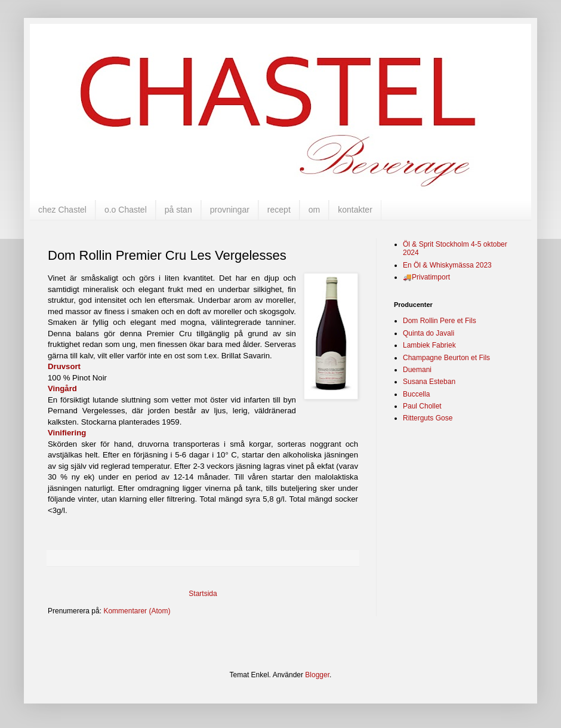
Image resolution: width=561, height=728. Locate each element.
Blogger (317, 675)
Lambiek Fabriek (429, 345)
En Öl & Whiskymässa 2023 (447, 265)
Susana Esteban (429, 382)
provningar (230, 210)
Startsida (203, 594)
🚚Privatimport (426, 277)
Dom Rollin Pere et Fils (440, 321)
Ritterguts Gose (428, 418)
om (314, 210)
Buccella (416, 394)
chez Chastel (62, 210)
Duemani (417, 370)
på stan (178, 210)
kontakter (355, 210)
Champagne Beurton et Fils (446, 358)
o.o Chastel (126, 210)
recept (279, 210)
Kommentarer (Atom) (137, 611)
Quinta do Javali (429, 333)
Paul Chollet (422, 406)
